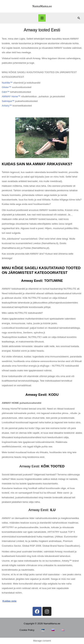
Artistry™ (7, 106)
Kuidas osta (9, 601)
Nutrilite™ (7, 83)
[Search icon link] (79, 18)
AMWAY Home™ (11, 96)
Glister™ (7, 87)
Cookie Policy (27, 630)
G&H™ (6, 92)
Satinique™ (8, 101)
